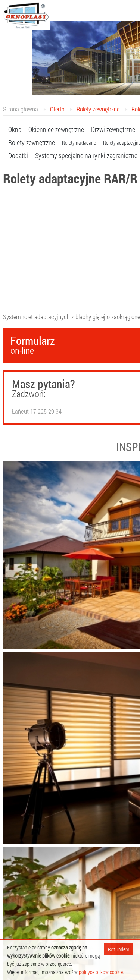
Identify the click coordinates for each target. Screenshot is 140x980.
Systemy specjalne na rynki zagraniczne (86, 155)
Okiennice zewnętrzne (56, 129)
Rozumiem (119, 949)
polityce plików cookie (101, 972)
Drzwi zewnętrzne (113, 129)
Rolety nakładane (79, 143)
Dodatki (18, 155)
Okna (15, 129)
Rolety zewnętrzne (98, 109)
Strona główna (21, 109)
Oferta (57, 109)
